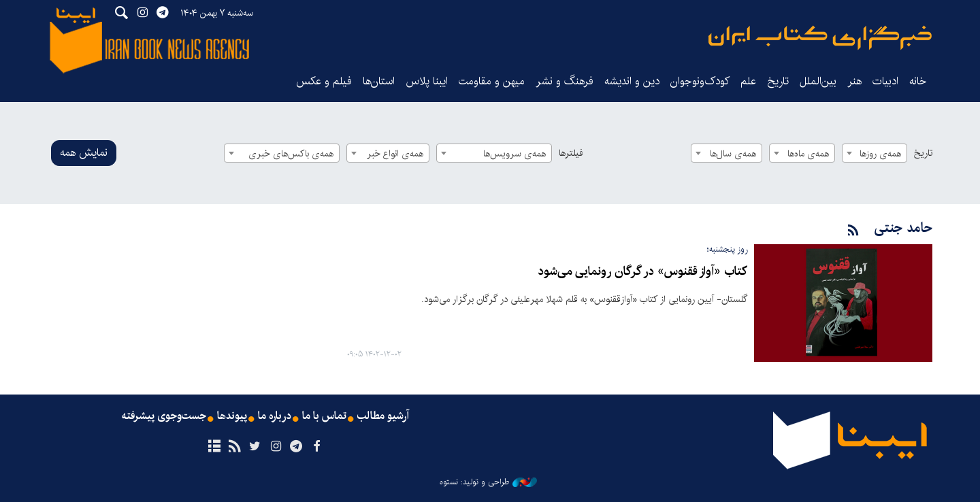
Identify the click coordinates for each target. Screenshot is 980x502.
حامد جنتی (903, 228)
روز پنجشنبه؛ (727, 249)
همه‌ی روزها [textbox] (880, 154)
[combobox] (875, 153)
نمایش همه (84, 153)
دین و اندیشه (632, 81)
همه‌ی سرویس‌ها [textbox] (514, 154)
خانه (918, 81)
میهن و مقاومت (492, 81)
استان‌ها (379, 81)
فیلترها (571, 153)
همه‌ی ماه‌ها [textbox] (808, 154)
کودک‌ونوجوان (700, 81)
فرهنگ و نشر (565, 81)
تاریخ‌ (778, 81)
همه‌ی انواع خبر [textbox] (395, 154)
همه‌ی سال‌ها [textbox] (733, 154)
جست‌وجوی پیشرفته (164, 416)
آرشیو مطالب (383, 416)
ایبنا (820, 38)
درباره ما (275, 416)
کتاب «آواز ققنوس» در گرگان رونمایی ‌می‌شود (642, 272)
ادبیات (885, 81)
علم (748, 81)
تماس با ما (324, 416)
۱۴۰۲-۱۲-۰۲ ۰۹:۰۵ (374, 355)
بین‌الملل (818, 81)
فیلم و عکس (324, 81)
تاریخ (923, 153)
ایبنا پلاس (427, 81)
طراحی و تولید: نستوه (488, 482)
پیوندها (232, 416)
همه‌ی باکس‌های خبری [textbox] (291, 154)
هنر (854, 81)
